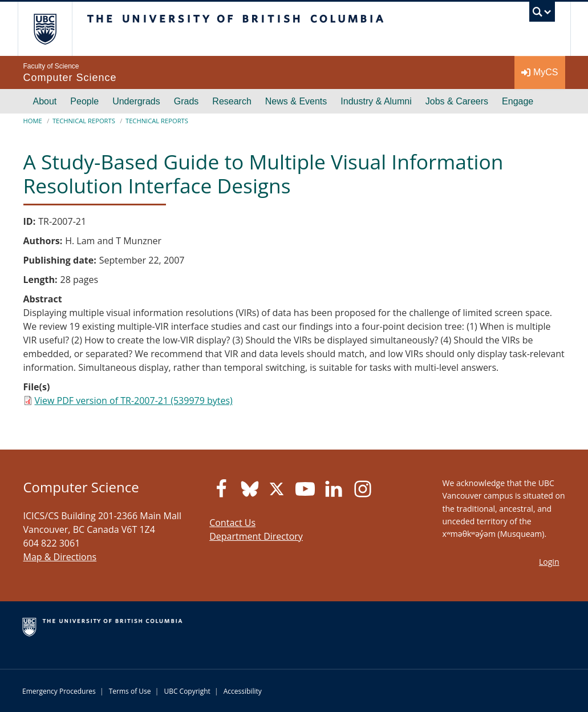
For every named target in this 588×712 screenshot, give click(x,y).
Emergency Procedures (59, 691)
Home (33, 121)
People (84, 101)
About (45, 101)
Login (549, 562)
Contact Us (232, 523)
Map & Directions (60, 557)
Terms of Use (130, 691)
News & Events (296, 101)
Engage (518, 101)
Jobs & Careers (457, 101)
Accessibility (243, 691)
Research (232, 101)
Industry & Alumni (376, 101)
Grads (186, 101)
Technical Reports (84, 121)
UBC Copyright (187, 691)
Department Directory (256, 536)
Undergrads (136, 101)
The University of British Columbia (53, 29)
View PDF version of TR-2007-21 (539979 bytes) (134, 400)
